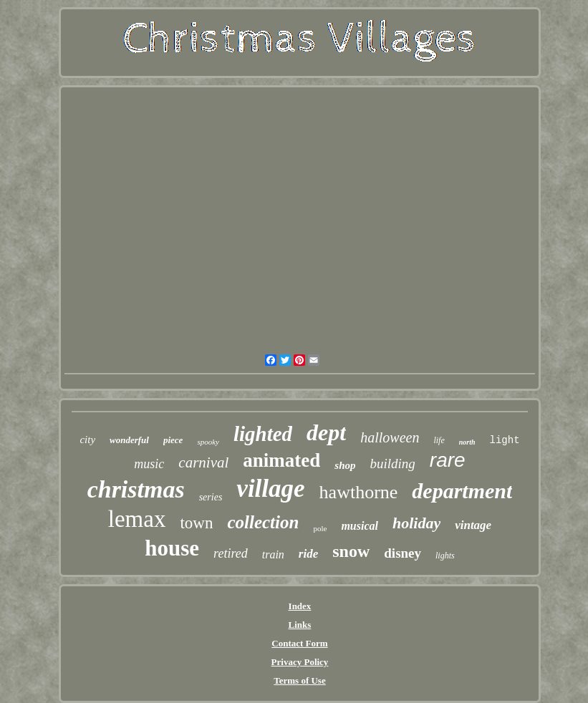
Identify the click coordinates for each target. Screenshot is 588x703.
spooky (208, 442)
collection (263, 522)
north (467, 442)
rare (448, 460)
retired (231, 553)
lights (445, 556)
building (393, 464)
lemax (137, 519)
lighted (263, 434)
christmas (136, 489)
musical (360, 526)
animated (281, 460)
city (87, 440)
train (273, 554)
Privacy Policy (300, 662)
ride (308, 554)
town (196, 523)
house (172, 548)
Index (300, 606)
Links (300, 625)
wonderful (129, 440)
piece (173, 440)
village (270, 489)
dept (326, 432)
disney (403, 553)
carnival (203, 462)
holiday (416, 523)
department (462, 491)
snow (351, 551)
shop (345, 465)
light (505, 440)
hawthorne (359, 492)
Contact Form (299, 643)
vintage (473, 525)
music (149, 464)
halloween (390, 437)
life (439, 440)
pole (320, 528)
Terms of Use (299, 680)
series (211, 497)
